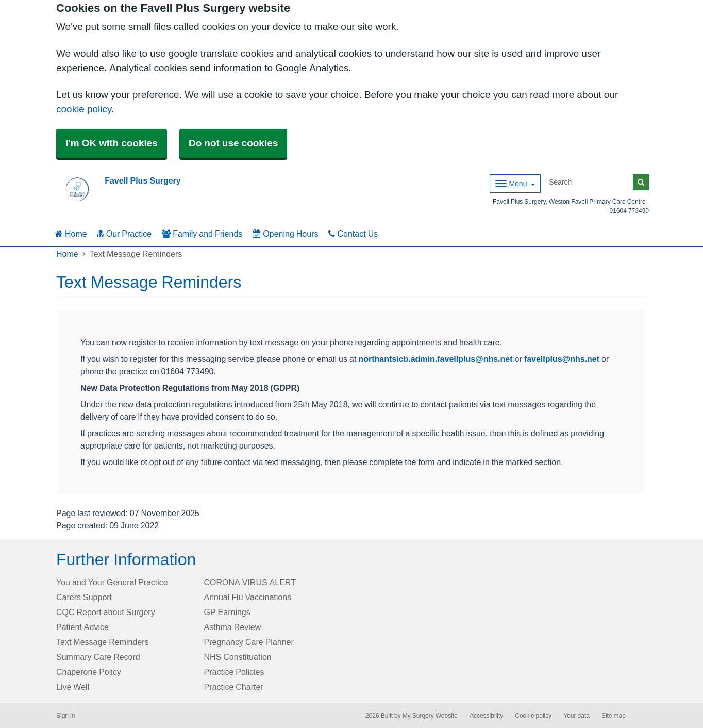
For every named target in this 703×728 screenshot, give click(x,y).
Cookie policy (533, 716)
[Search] (589, 182)
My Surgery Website (430, 716)
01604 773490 (629, 211)
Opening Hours (285, 234)
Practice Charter (234, 687)
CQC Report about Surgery (106, 612)
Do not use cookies (233, 143)
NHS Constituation (238, 657)
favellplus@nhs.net (562, 359)
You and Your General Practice (112, 582)
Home (71, 234)
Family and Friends (202, 234)
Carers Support (84, 597)
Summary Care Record (98, 657)
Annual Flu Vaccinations (248, 597)
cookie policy (84, 109)
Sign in (65, 716)
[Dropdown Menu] (515, 184)
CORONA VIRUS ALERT (250, 582)
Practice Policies (234, 672)
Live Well (73, 687)
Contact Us (353, 234)
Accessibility (486, 716)
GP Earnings (227, 612)
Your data (576, 716)
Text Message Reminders (103, 642)
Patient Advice (82, 627)
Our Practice (124, 234)
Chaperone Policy (89, 672)
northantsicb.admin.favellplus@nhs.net (435, 359)
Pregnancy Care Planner (249, 642)
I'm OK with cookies (112, 143)
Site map (614, 716)
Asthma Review (233, 627)
